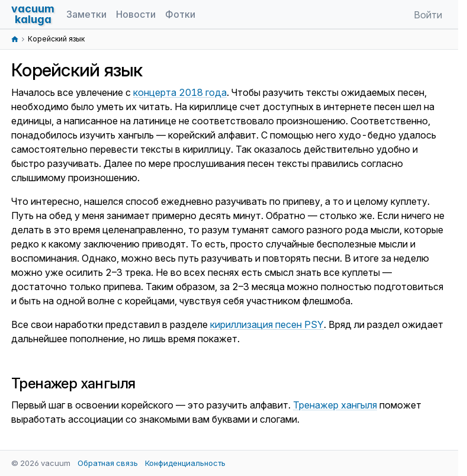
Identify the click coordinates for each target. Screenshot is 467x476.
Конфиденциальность (185, 463)
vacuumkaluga (33, 14)
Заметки (86, 14)
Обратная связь (108, 463)
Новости (136, 14)
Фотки (180, 14)
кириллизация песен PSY (267, 324)
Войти (428, 15)
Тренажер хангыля (335, 405)
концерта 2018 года (180, 92)
